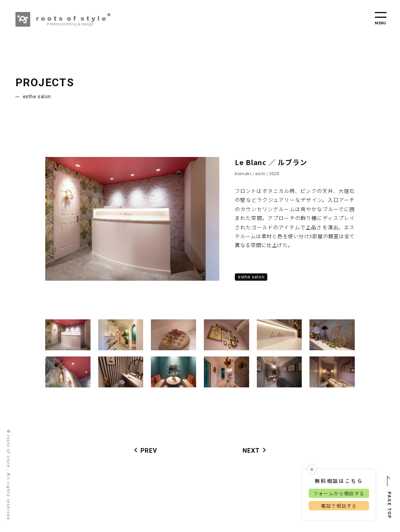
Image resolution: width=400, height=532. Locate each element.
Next (225, 219)
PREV (144, 450)
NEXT (256, 450)
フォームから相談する (339, 493)
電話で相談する (339, 506)
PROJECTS (45, 83)
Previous (39, 219)
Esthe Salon (37, 97)
